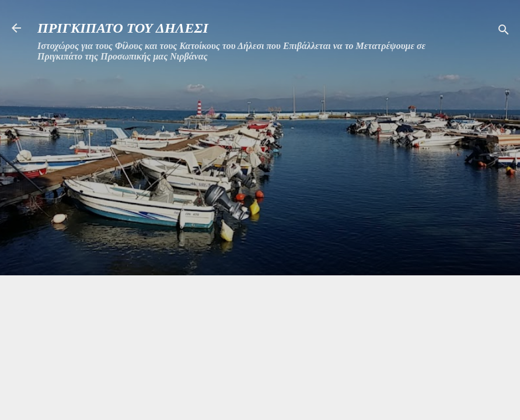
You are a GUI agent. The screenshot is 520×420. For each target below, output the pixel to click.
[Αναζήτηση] (504, 32)
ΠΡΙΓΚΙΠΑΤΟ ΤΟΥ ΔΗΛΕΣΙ (123, 28)
